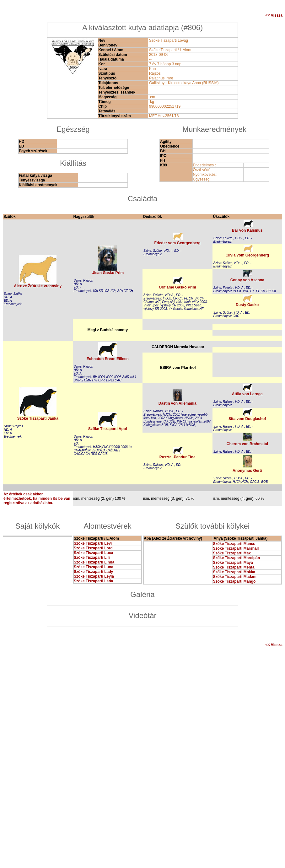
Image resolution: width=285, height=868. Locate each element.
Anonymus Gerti (247, 471)
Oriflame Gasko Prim (177, 287)
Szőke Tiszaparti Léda (93, 581)
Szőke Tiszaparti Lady (93, 572)
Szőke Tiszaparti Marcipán (237, 558)
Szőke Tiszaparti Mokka (234, 572)
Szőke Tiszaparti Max (232, 553)
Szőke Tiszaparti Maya (233, 563)
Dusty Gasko (247, 305)
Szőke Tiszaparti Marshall (236, 548)
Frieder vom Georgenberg (177, 243)
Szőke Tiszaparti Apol (108, 429)
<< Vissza (274, 15)
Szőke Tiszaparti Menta (234, 567)
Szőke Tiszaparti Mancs (234, 544)
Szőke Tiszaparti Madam (235, 577)
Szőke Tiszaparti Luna (94, 567)
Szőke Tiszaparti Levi (93, 543)
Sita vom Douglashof (247, 419)
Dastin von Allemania (177, 403)
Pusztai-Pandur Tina (177, 457)
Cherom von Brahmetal (247, 444)
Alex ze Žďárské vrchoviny (38, 286)
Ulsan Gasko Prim (108, 273)
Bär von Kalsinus (247, 230)
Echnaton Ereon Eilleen (108, 359)
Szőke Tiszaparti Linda (94, 562)
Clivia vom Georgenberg (247, 255)
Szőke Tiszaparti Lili (92, 558)
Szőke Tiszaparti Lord (93, 548)
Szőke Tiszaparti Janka (38, 418)
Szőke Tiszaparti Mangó (234, 581)
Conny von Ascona (247, 280)
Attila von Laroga (247, 394)
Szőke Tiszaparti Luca (93, 553)
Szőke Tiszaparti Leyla (94, 576)
